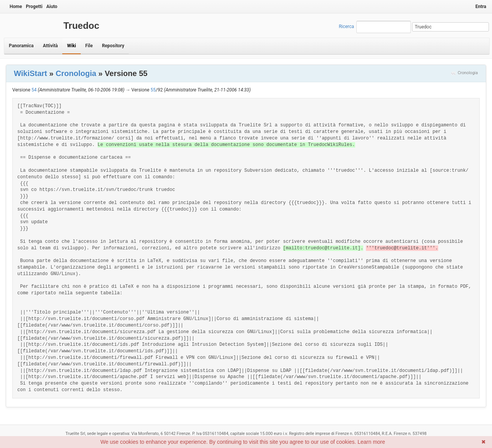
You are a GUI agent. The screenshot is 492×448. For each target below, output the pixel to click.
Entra (481, 7)
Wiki (71, 46)
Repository (113, 46)
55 (153, 90)
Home (16, 7)
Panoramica (21, 46)
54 (34, 90)
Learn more (371, 442)
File (89, 46)
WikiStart (31, 73)
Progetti (34, 7)
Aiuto (52, 7)
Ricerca (346, 27)
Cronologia (468, 73)
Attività (50, 46)
